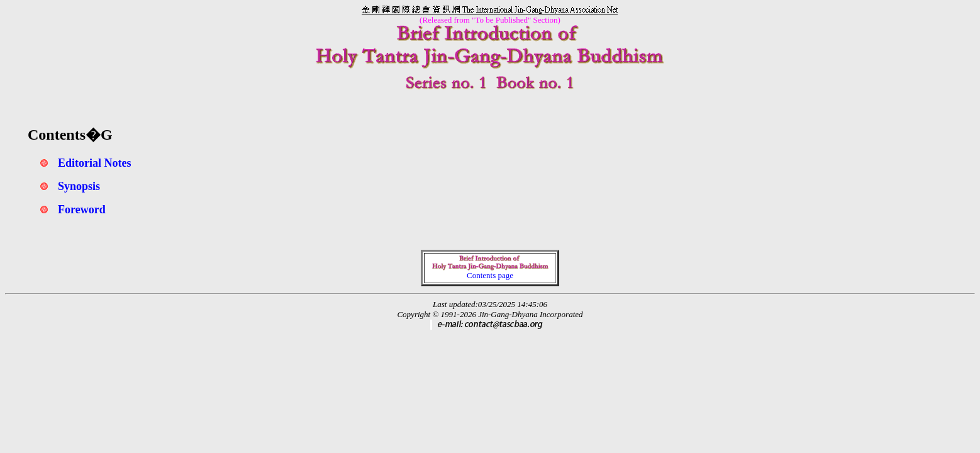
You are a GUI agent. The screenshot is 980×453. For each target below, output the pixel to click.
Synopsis (79, 186)
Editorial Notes (95, 163)
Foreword (82, 210)
